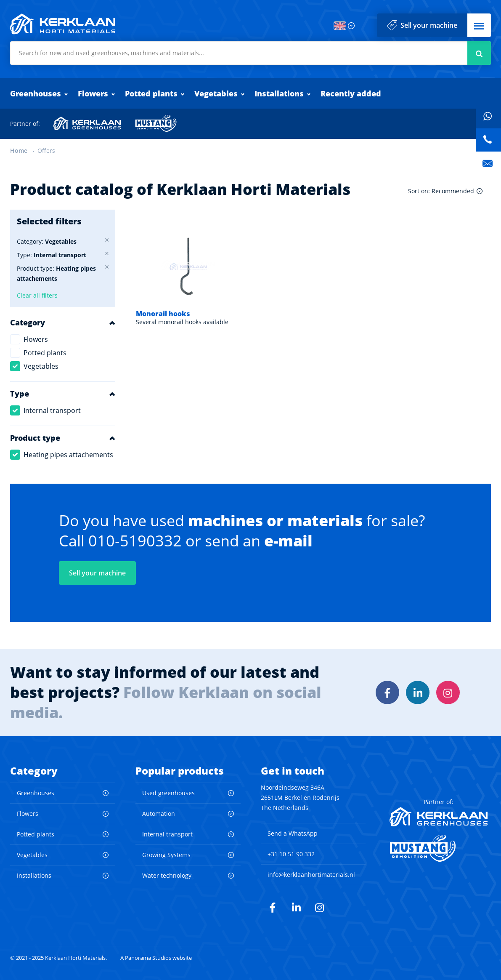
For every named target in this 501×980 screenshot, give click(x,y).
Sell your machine (429, 25)
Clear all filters (37, 295)
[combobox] (250, 53)
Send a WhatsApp (293, 833)
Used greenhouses (168, 793)
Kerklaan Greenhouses (87, 123)
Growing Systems (166, 855)
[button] (479, 25)
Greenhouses (36, 93)
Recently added (351, 93)
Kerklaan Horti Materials (63, 24)
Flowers (93, 93)
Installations (279, 93)
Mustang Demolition (156, 123)
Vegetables (216, 93)
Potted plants (151, 93)
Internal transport (52, 410)
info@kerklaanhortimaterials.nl (311, 875)
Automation (159, 814)
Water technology (167, 875)
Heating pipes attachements (68, 455)
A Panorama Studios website (156, 958)
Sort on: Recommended (441, 191)
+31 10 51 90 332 (291, 854)
